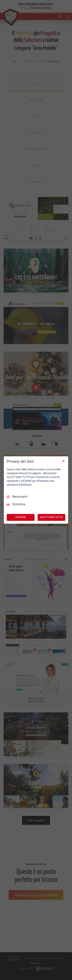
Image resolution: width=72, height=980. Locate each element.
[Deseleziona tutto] (63, 461)
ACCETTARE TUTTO (51, 517)
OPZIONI (21, 517)
